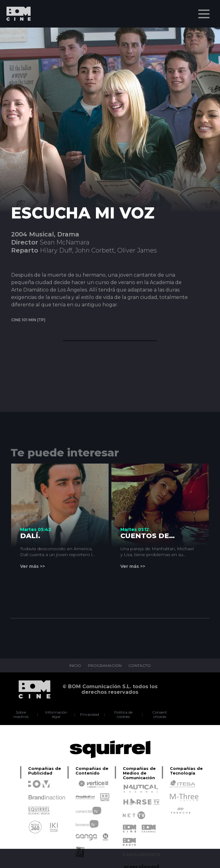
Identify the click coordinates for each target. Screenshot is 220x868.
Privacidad (90, 715)
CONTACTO (140, 666)
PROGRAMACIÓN (105, 666)
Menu (205, 11)
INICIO (75, 666)
